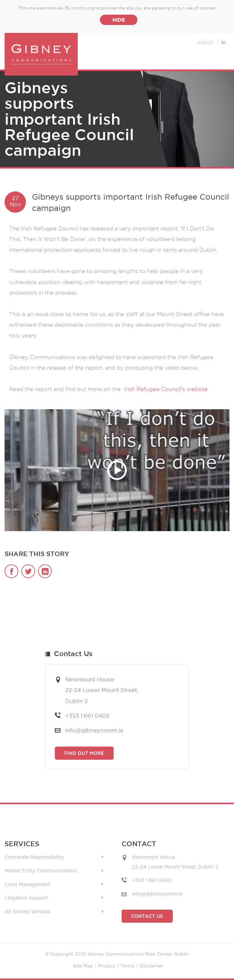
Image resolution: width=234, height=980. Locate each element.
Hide (119, 20)
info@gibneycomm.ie (94, 730)
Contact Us (147, 916)
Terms (127, 966)
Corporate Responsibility (54, 857)
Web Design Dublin (167, 954)
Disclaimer (151, 966)
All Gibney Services (54, 912)
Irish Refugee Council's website (167, 389)
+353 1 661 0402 (87, 715)
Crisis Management (54, 884)
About (206, 43)
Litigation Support (54, 898)
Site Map (83, 966)
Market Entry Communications (54, 871)
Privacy (107, 966)
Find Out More (84, 753)
